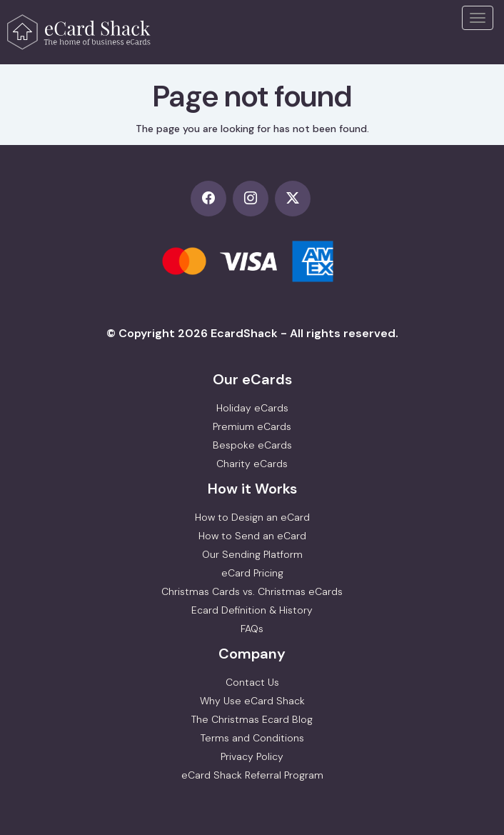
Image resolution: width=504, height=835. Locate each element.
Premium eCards (252, 426)
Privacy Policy (252, 756)
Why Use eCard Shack (252, 701)
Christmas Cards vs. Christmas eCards (252, 591)
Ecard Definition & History (252, 610)
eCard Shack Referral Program (252, 775)
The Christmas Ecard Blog (252, 719)
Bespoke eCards (252, 445)
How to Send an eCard (252, 536)
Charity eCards (252, 464)
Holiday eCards (252, 408)
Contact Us (252, 682)
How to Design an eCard (252, 517)
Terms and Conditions (252, 738)
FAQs (252, 629)
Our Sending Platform (252, 554)
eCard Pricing (252, 573)
